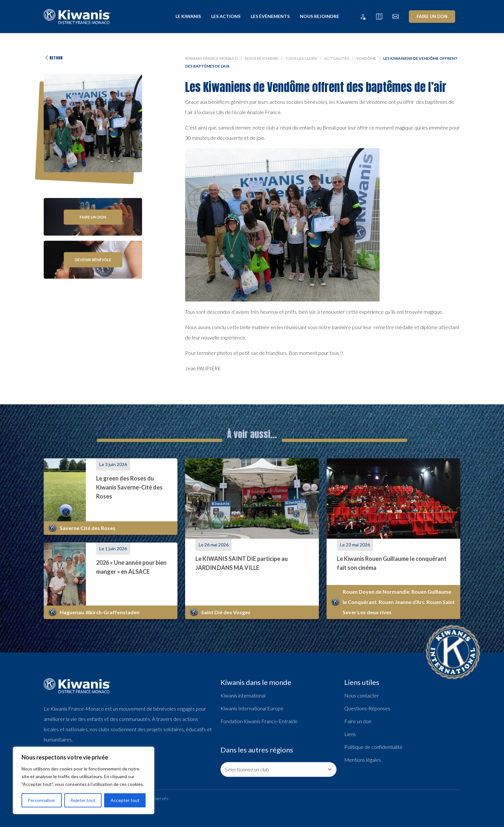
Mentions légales (363, 760)
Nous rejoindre (319, 16)
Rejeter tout (83, 800)
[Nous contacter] (396, 16)
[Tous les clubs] (379, 16)
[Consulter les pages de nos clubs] (279, 769)
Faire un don (432, 16)
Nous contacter (362, 695)
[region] (84, 780)
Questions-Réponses (367, 708)
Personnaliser (41, 800)
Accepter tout (125, 800)
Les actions (226, 16)
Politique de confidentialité (373, 747)
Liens (350, 734)
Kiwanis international (243, 695)
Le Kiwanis (188, 16)
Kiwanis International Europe (252, 708)
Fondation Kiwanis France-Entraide (259, 721)
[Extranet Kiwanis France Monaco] (363, 16)
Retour (53, 58)
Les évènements (270, 16)
